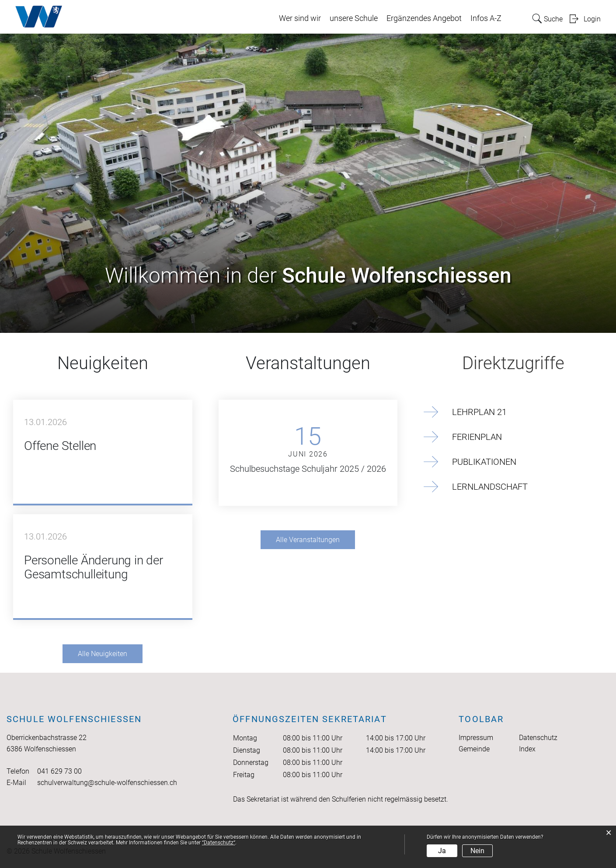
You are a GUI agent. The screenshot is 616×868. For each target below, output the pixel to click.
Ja (442, 851)
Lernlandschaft (490, 487)
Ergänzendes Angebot (424, 18)
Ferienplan (477, 437)
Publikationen (484, 462)
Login (592, 19)
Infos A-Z (486, 18)
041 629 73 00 (59, 771)
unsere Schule (354, 18)
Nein (477, 851)
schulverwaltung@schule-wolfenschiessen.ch (107, 783)
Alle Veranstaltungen (308, 540)
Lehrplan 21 (479, 412)
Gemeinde (474, 749)
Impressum (476, 738)
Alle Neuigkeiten (103, 654)
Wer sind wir (300, 18)
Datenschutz (538, 738)
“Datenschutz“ (219, 843)
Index (527, 749)
